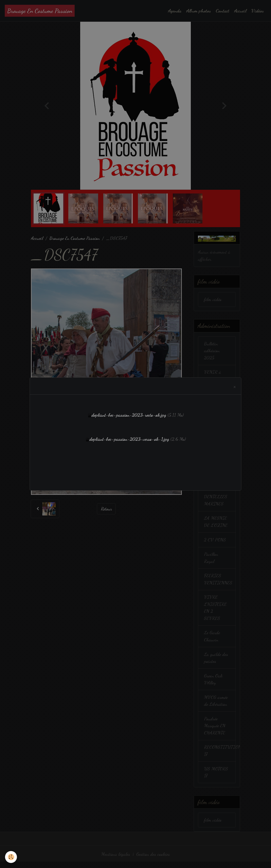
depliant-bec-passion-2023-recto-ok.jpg (129, 415)
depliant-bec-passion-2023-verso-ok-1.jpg (129, 439)
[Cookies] (11, 857)
